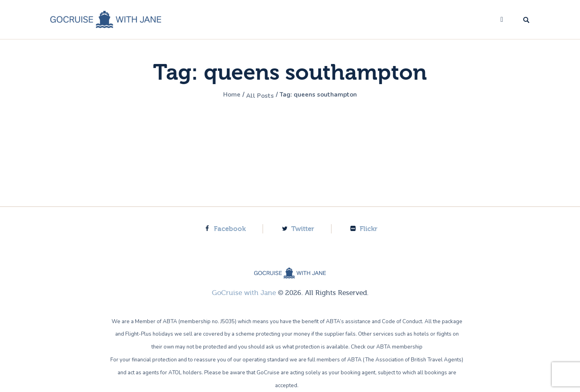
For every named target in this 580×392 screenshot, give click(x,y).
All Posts (256, 95)
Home (223, 95)
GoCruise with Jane (244, 293)
